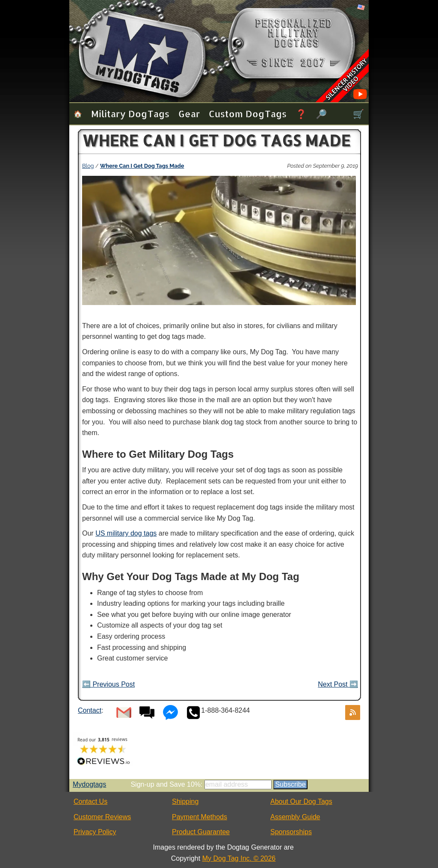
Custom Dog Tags (248, 114)
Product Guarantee (201, 832)
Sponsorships (291, 832)
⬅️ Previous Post (108, 684)
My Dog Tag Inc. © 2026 (239, 858)
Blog (88, 166)
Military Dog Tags (130, 114)
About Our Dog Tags (301, 801)
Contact (90, 710)
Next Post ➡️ (338, 684)
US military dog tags (126, 533)
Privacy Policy (95, 832)
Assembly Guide (295, 817)
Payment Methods (200, 817)
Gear (189, 114)
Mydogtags (89, 784)
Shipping (185, 801)
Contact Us (90, 801)
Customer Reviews (102, 817)
